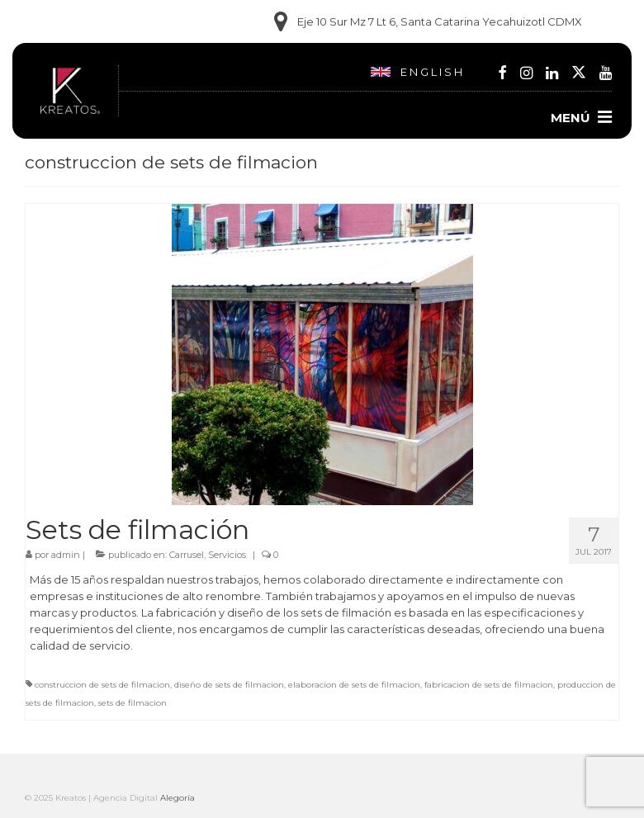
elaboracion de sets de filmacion (354, 685)
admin (66, 555)
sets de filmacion (133, 703)
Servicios (227, 555)
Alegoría (178, 798)
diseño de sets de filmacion (229, 685)
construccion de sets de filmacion (102, 685)
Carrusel (187, 555)
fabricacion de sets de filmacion (489, 685)
